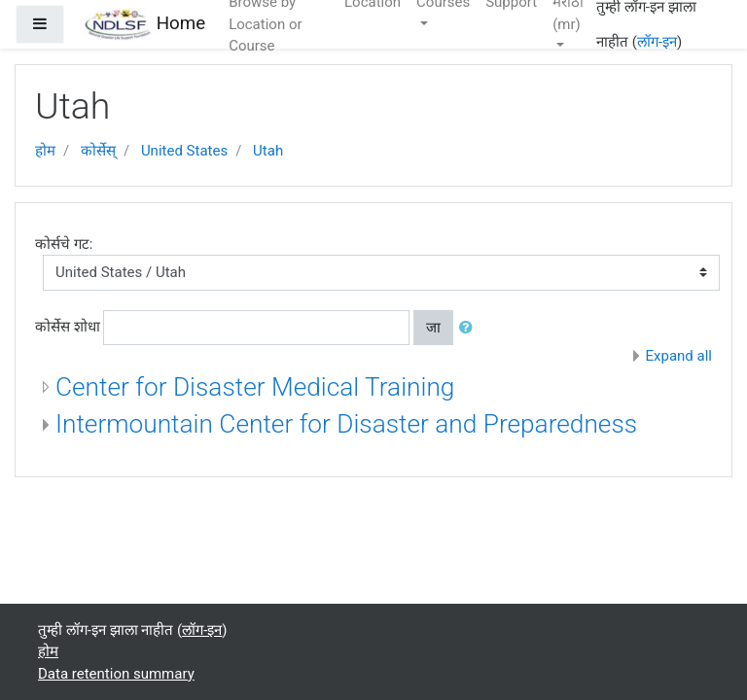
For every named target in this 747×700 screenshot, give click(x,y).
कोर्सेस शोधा (68, 327)
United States (184, 151)
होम (45, 151)
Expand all (679, 356)
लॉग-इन (657, 42)
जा (433, 328)
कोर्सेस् (98, 151)
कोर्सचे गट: (64, 244)
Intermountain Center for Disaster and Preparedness (346, 424)
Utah (268, 151)
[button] (470, 328)
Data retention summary (116, 674)
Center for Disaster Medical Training (255, 387)
